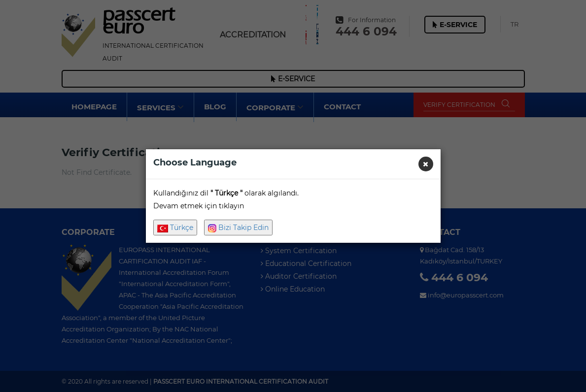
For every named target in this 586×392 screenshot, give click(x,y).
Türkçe (175, 228)
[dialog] (293, 196)
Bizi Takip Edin (238, 228)
